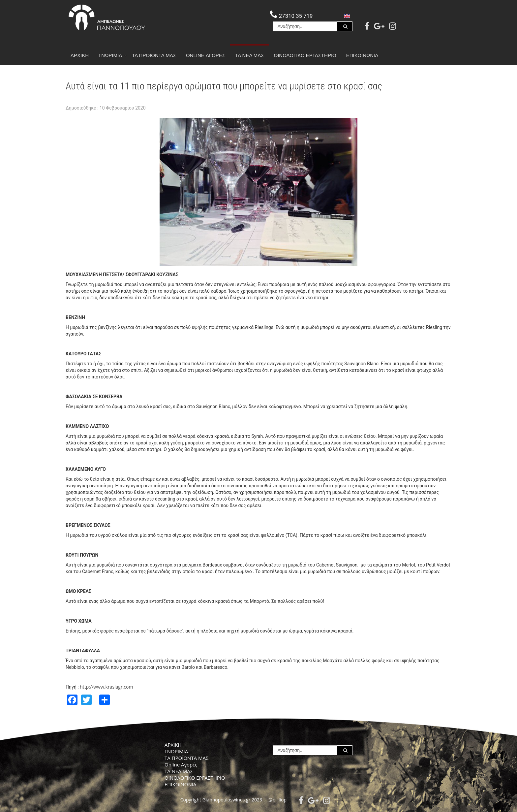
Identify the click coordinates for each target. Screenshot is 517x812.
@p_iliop (277, 800)
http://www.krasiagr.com (106, 687)
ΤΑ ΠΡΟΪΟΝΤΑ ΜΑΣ (154, 55)
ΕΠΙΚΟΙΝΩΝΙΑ (362, 55)
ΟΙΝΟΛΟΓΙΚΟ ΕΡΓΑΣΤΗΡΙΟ (305, 55)
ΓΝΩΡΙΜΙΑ (113, 55)
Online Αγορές (206, 55)
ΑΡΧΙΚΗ (80, 55)
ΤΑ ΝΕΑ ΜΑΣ (249, 55)
